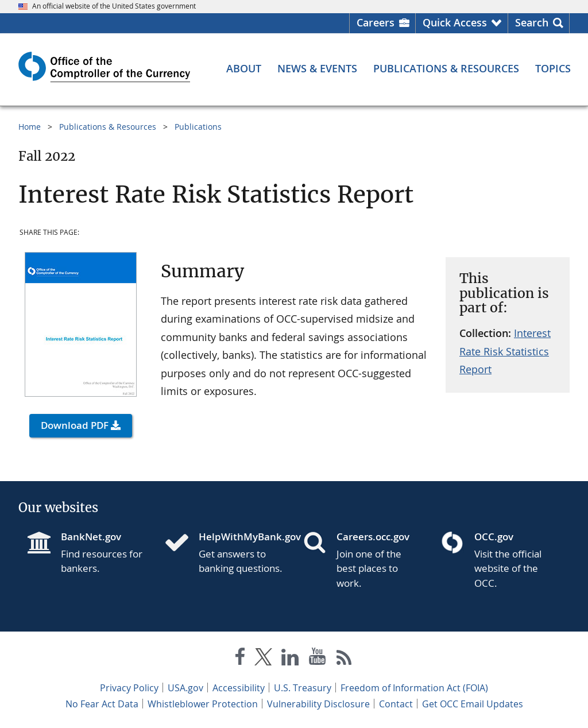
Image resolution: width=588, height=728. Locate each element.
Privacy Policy (129, 688)
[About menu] (244, 68)
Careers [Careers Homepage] (376, 22)
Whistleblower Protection (203, 704)
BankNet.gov (91, 537)
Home (30, 127)
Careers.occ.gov (373, 537)
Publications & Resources (108, 127)
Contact (396, 704)
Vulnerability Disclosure (318, 704)
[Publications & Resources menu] (446, 68)
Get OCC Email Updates (473, 704)
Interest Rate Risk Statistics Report (505, 351)
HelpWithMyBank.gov (242, 537)
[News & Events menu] (317, 68)
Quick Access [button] (455, 22)
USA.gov (185, 688)
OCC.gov (494, 537)
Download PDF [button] (75, 425)
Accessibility (239, 688)
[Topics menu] (553, 68)
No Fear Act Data (102, 704)
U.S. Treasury (303, 688)
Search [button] (532, 22)
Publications (198, 127)
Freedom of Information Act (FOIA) (414, 688)
